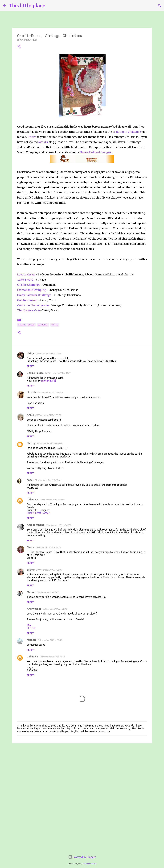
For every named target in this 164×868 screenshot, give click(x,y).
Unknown (32, 499)
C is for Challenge (29, 285)
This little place (27, 5)
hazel (30, 480)
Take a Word (26, 280)
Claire (30, 547)
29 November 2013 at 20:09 (48, 547)
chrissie (32, 392)
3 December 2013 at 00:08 (50, 640)
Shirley (31, 443)
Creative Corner (27, 300)
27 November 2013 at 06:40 (50, 443)
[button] (19, 46)
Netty (30, 353)
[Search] (50, 6)
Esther (31, 570)
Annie (30, 415)
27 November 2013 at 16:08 (52, 500)
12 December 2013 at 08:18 (52, 657)
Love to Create (27, 274)
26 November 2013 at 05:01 (58, 373)
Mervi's (43, 142)
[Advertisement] (82, 770)
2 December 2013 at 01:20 (55, 609)
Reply (30, 366)
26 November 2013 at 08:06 (50, 393)
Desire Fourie (35, 373)
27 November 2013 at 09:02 (47, 480)
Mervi (33, 137)
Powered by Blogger (82, 857)
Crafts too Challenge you (33, 305)
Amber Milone (36, 525)
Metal (55, 325)
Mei (29, 625)
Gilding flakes (26, 325)
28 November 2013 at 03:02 (58, 525)
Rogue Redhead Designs (96, 152)
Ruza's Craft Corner (38, 513)
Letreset (43, 325)
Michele (32, 640)
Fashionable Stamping (32, 290)
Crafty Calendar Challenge (34, 295)
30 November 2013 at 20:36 (49, 570)
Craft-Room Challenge (127, 132)
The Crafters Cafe (28, 310)
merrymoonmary (90, 864)
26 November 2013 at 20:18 (48, 415)
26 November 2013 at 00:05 (48, 353)
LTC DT (31, 628)
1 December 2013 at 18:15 (47, 592)
